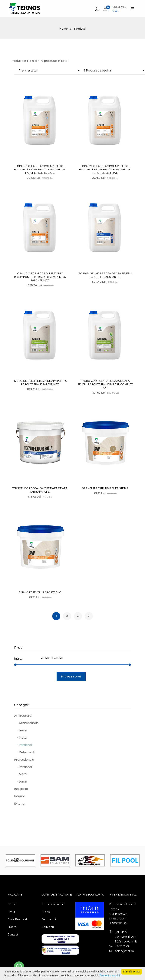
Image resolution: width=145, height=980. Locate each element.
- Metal (21, 738)
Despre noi (49, 920)
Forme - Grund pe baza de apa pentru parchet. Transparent (105, 275)
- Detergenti (25, 753)
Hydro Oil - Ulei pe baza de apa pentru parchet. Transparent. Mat (40, 382)
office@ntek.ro (124, 952)
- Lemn (21, 731)
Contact (13, 935)
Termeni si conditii (53, 905)
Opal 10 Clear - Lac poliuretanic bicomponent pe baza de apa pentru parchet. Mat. (40, 277)
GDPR (46, 912)
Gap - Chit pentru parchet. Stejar (105, 488)
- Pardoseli (23, 745)
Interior (20, 797)
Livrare (12, 928)
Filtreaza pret (71, 677)
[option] (20, 861)
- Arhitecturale (26, 724)
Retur (11, 912)
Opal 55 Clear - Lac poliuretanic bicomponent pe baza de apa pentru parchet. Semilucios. (40, 169)
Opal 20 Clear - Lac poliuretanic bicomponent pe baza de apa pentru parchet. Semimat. (105, 169)
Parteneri (48, 928)
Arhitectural (23, 716)
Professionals (24, 760)
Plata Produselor (18, 920)
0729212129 (122, 947)
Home (64, 29)
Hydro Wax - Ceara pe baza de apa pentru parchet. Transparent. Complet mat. (105, 384)
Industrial (21, 789)
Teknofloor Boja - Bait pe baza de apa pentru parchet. (40, 490)
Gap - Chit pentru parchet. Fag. (40, 592)
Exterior (20, 804)
